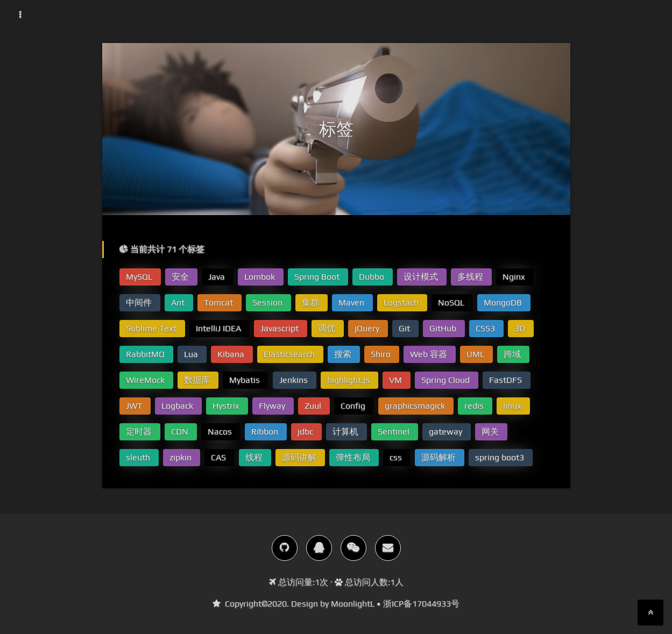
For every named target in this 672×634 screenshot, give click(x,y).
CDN (181, 432)
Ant (179, 302)
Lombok (261, 277)
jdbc (306, 432)
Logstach (402, 302)
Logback (178, 406)
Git (405, 328)
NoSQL (452, 302)
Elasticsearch (290, 354)
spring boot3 (501, 457)
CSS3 (486, 328)
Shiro (382, 354)
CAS (220, 457)
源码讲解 (300, 457)
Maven (352, 302)
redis (475, 406)
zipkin (182, 457)
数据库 (198, 380)
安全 (181, 277)
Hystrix (227, 406)
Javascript (281, 328)
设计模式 (422, 277)
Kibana (232, 354)
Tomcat (220, 302)
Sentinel (395, 432)
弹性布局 (354, 457)
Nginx (515, 277)
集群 (312, 302)
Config (354, 406)
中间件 (140, 302)
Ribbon (266, 432)
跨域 (513, 354)
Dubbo (373, 277)
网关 (491, 432)
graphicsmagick (416, 406)
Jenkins (295, 380)
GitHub (444, 328)
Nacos (221, 432)
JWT (135, 406)
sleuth (139, 457)
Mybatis (246, 380)
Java (218, 277)
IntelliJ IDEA (220, 328)
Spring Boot (318, 277)
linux (513, 406)
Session (268, 302)
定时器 (140, 432)
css (397, 457)
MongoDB (504, 302)
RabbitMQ (146, 354)
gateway (447, 432)
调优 (328, 328)
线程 (255, 457)
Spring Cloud (447, 380)
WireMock (146, 380)
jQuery (368, 328)
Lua (192, 354)
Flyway (273, 406)
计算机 (346, 432)
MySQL (140, 277)
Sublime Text (152, 328)
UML (476, 354)
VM (397, 380)
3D (521, 328)
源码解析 (440, 457)
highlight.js (349, 380)
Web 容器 (430, 354)
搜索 (344, 354)
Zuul (314, 406)
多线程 (471, 277)
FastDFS (507, 380)
